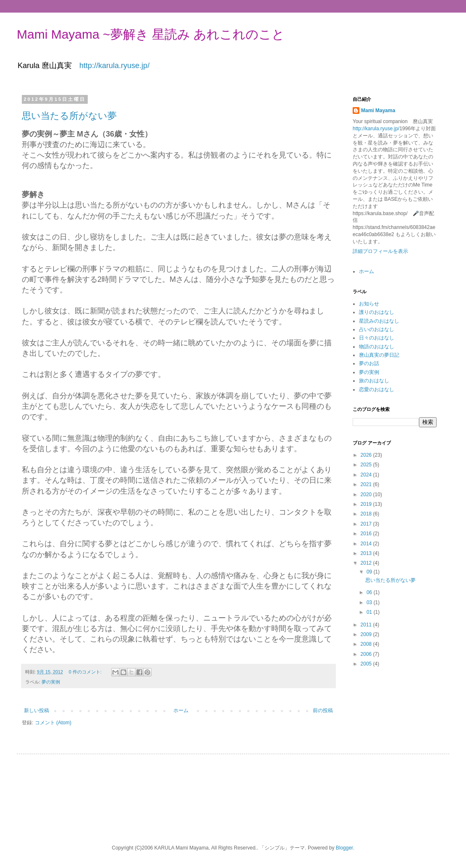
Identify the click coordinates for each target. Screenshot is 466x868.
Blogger (344, 848)
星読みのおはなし (379, 321)
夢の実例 (51, 682)
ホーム (181, 710)
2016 (367, 534)
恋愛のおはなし (377, 389)
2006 (367, 654)
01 (370, 612)
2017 (367, 524)
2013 (367, 553)
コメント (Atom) (53, 723)
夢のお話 (369, 363)
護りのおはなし (377, 312)
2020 (367, 494)
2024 (367, 475)
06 (370, 592)
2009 (367, 634)
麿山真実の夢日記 (379, 355)
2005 (367, 664)
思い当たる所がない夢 (69, 116)
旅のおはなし (374, 381)
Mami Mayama (378, 110)
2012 (367, 563)
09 (370, 572)
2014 (367, 544)
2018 (367, 514)
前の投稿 (323, 710)
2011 (367, 625)
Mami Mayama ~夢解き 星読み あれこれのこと (151, 34)
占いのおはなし (377, 329)
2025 (367, 465)
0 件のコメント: (86, 672)
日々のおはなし (377, 338)
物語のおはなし (377, 347)
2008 (367, 644)
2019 (367, 504)
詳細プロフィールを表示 (380, 251)
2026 (367, 455)
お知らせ (369, 304)
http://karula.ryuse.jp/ (114, 66)
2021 (367, 484)
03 (370, 602)
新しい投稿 (37, 710)
